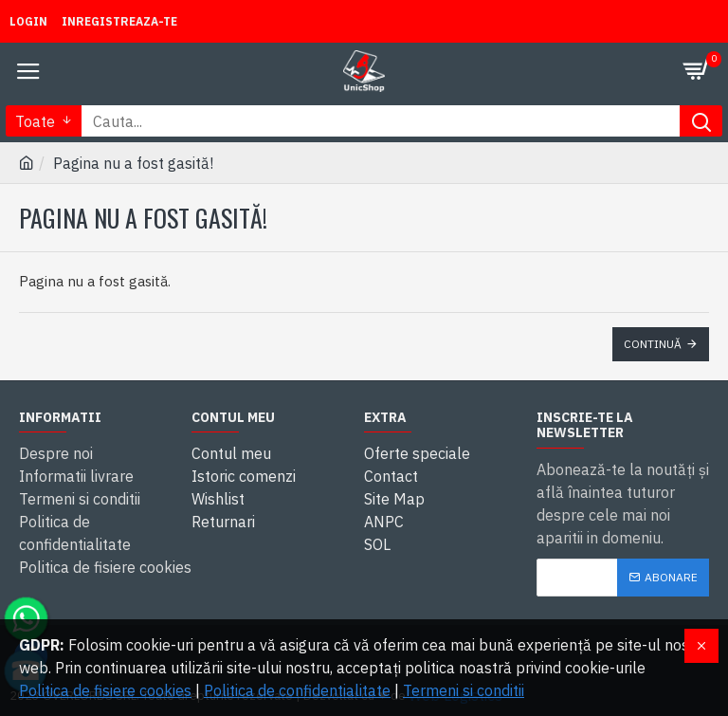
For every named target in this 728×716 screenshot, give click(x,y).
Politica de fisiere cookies (105, 690)
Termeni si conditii (464, 690)
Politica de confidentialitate (297, 690)
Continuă (653, 344)
